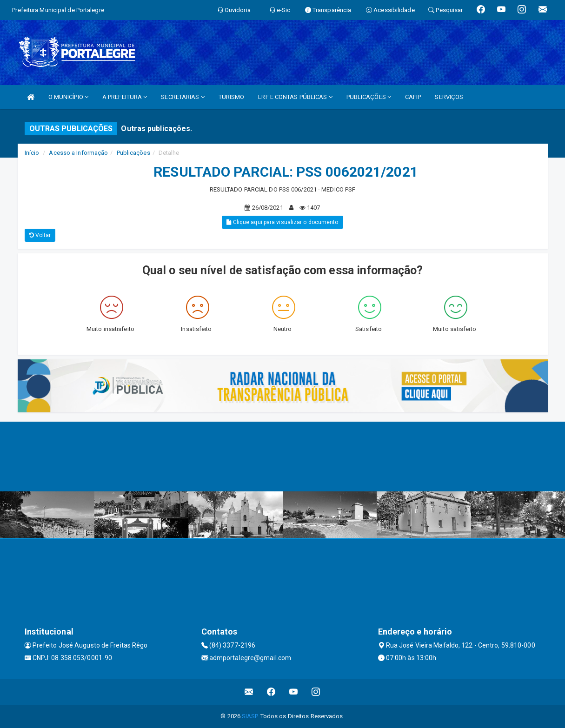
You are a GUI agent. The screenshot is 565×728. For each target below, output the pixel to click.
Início (32, 153)
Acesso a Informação (78, 153)
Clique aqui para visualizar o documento (282, 222)
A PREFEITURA (125, 97)
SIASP (250, 716)
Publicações (133, 153)
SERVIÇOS (449, 97)
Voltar (40, 235)
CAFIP (413, 97)
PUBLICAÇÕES (369, 97)
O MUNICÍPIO (68, 97)
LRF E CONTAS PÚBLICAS (295, 97)
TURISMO (232, 97)
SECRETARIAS (183, 97)
